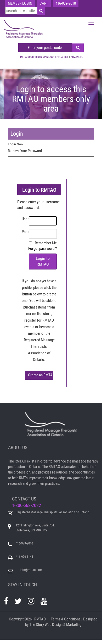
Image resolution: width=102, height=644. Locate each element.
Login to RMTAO (43, 261)
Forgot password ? (42, 249)
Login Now (16, 144)
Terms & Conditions (66, 619)
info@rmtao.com (31, 570)
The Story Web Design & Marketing (55, 625)
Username (25, 219)
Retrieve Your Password (25, 151)
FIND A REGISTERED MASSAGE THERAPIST (44, 57)
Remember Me (46, 243)
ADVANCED (77, 57)
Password (25, 232)
